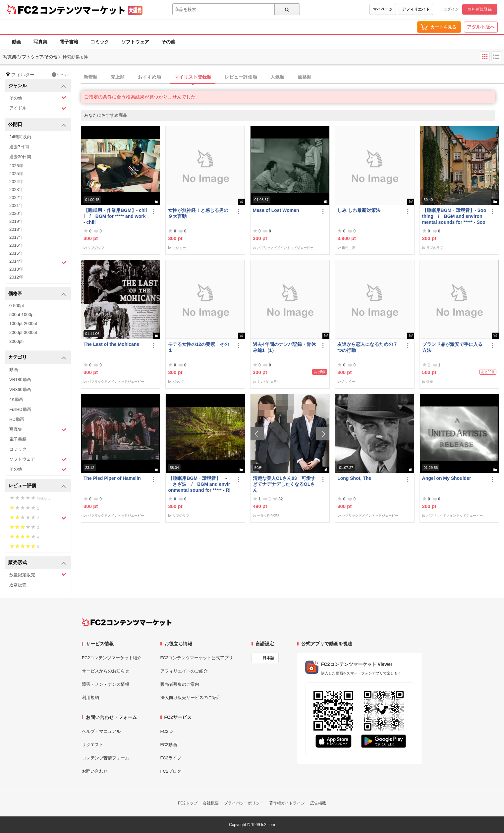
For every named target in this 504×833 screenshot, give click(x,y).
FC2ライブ (171, 758)
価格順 (305, 77)
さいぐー (179, 248)
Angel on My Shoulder (447, 478)
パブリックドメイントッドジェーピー (285, 248)
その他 (168, 42)
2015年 (16, 253)
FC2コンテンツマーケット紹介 (112, 658)
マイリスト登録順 (193, 77)
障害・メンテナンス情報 (106, 684)
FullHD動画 (20, 409)
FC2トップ (188, 803)
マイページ (383, 9)
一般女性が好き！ (270, 515)
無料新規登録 (480, 9)
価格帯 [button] (37, 294)
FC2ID (167, 731)
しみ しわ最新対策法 (359, 210)
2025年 (16, 174)
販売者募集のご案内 (180, 684)
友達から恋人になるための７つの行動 (367, 347)
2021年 (16, 205)
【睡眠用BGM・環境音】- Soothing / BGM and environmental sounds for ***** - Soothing (454, 216)
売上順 (118, 77)
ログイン (451, 9)
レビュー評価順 (241, 77)
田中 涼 (349, 248)
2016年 (16, 245)
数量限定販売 (38, 575)
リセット (61, 75)
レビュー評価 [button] (37, 486)
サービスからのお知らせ (106, 671)
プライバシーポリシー (244, 803)
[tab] (292, 77)
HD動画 (17, 419)
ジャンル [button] (37, 86)
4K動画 (16, 399)
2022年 (16, 197)
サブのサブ (96, 248)
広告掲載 (318, 803)
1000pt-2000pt (23, 323)
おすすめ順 (149, 77)
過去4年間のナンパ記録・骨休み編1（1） (284, 347)
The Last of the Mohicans (111, 344)
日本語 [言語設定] (268, 658)
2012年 (16, 277)
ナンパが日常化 (269, 382)
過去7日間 (19, 147)
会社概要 (211, 803)
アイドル (38, 108)
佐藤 (430, 382)
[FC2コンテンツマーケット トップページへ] (127, 622)
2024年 (16, 182)
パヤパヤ (179, 382)
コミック (100, 42)
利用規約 (90, 698)
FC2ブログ (171, 771)
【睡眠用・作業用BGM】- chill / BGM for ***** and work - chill (115, 216)
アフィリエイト (416, 9)
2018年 (16, 229)
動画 (17, 42)
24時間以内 (20, 137)
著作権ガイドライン (287, 803)
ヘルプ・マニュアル (101, 731)
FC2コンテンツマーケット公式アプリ (197, 658)
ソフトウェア (135, 42)
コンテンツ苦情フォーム (106, 758)
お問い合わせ (95, 771)
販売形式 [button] (37, 563)
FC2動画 (169, 745)
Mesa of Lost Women (276, 210)
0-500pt (17, 306)
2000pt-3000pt (23, 332)
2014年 (38, 262)
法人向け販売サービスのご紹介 (191, 698)
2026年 (16, 166)
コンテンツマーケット (83, 10)
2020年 (16, 213)
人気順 (277, 77)
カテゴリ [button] (37, 358)
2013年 (16, 269)
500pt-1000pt (22, 315)
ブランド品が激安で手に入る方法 (452, 347)
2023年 (16, 190)
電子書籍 (69, 42)
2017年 (16, 237)
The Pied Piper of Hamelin (112, 478)
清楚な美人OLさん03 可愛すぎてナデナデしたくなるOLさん (284, 484)
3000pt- (17, 341)
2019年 (16, 221)
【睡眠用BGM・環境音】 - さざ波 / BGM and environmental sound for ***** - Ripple (199, 484)
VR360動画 (20, 389)
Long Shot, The (354, 478)
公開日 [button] (37, 125)
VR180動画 (20, 380)
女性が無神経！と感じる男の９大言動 (198, 213)
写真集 (40, 42)
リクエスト (93, 745)
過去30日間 (20, 157)
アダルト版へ (481, 27)
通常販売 (18, 585)
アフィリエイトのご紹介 (184, 671)
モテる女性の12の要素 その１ (198, 347)
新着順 (90, 77)
